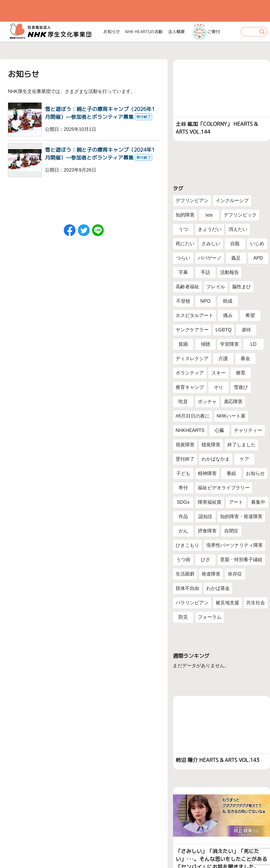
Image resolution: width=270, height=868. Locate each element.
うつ (183, 229)
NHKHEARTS (190, 430)
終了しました (242, 445)
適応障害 (233, 402)
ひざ (205, 560)
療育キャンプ (190, 387)
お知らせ (112, 32)
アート (236, 502)
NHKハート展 (231, 416)
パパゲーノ (210, 258)
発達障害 (211, 574)
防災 (183, 617)
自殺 (235, 244)
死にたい (185, 244)
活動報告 (229, 272)
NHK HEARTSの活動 (144, 32)
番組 (231, 473)
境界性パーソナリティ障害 (234, 545)
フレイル (216, 287)
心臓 (219, 430)
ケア (244, 459)
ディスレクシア (192, 359)
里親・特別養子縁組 (241, 560)
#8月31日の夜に (193, 416)
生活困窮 (185, 574)
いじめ (257, 244)
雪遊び (241, 387)
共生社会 (256, 603)
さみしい (211, 244)
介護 (223, 359)
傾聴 (205, 344)
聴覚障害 (211, 445)
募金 (245, 359)
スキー (219, 373)
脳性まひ (242, 287)
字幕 (183, 272)
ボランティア (190, 373)
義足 (236, 258)
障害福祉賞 (210, 502)
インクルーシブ (232, 201)
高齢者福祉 (187, 287)
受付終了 (185, 459)
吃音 (183, 402)
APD (258, 258)
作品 (183, 517)
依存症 (235, 574)
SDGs (183, 502)
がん (183, 531)
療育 (241, 373)
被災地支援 (227, 603)
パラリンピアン (192, 603)
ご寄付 (206, 32)
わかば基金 (218, 588)
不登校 (183, 301)
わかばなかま (216, 459)
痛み (228, 315)
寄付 (183, 488)
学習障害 (229, 344)
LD (253, 344)
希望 (250, 315)
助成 (228, 301)
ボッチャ (207, 402)
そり (219, 387)
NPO (205, 301)
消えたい (238, 229)
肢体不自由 (187, 588)
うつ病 (183, 560)
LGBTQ (224, 330)
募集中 (258, 502)
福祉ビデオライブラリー (224, 488)
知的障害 (185, 215)
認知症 (205, 517)
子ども (183, 473)
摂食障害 (207, 531)
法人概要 (176, 32)
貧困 (183, 344)
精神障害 (207, 473)
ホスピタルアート (194, 315)
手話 (205, 272)
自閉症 (231, 531)
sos (209, 215)
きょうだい (210, 229)
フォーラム (210, 617)
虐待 (246, 330)
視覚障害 (185, 445)
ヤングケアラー (192, 330)
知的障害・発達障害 (241, 517)
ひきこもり (187, 545)
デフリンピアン (192, 201)
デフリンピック (240, 215)
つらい (183, 258)
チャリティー (248, 430)
